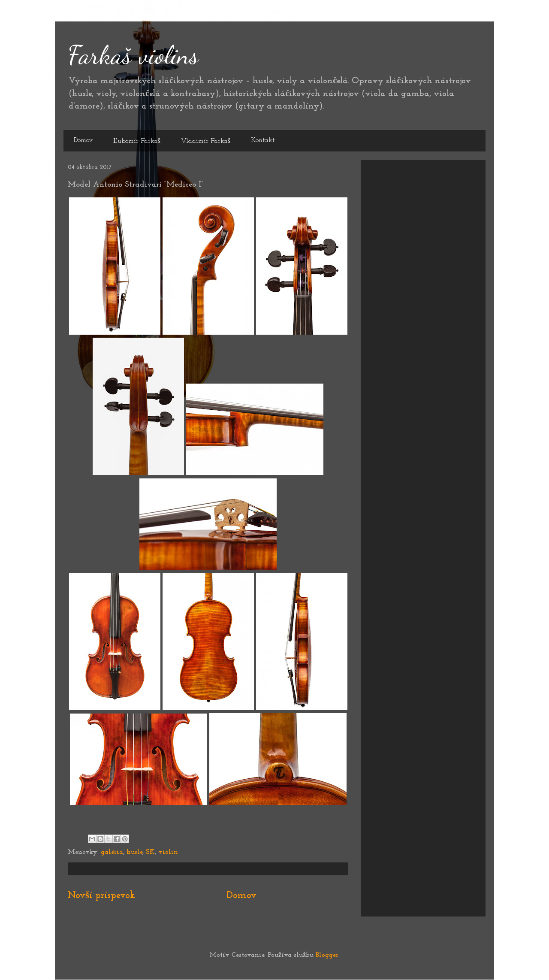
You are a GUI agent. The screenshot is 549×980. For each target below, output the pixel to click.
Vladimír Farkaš (206, 141)
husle (134, 852)
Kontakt (263, 140)
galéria (112, 852)
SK (150, 852)
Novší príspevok (101, 896)
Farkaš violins (133, 55)
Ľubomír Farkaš (137, 141)
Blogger (327, 955)
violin (168, 852)
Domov (83, 140)
